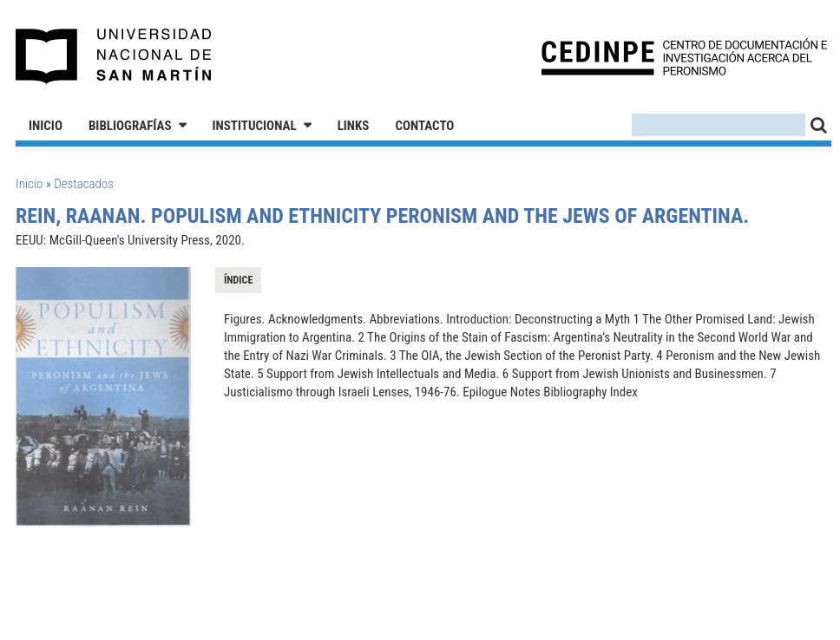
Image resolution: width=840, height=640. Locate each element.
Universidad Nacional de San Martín (114, 56)
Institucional (255, 126)
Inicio (46, 126)
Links (354, 126)
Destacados (84, 184)
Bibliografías (130, 126)
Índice (238, 280)
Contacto (424, 126)
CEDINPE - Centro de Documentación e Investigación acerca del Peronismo (684, 57)
